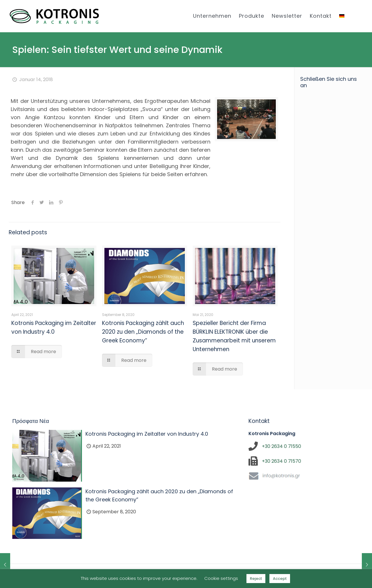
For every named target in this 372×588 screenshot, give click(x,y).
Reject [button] (256, 579)
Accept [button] (280, 579)
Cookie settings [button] (221, 578)
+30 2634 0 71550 (281, 446)
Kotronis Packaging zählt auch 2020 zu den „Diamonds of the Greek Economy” (143, 332)
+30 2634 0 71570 (281, 461)
